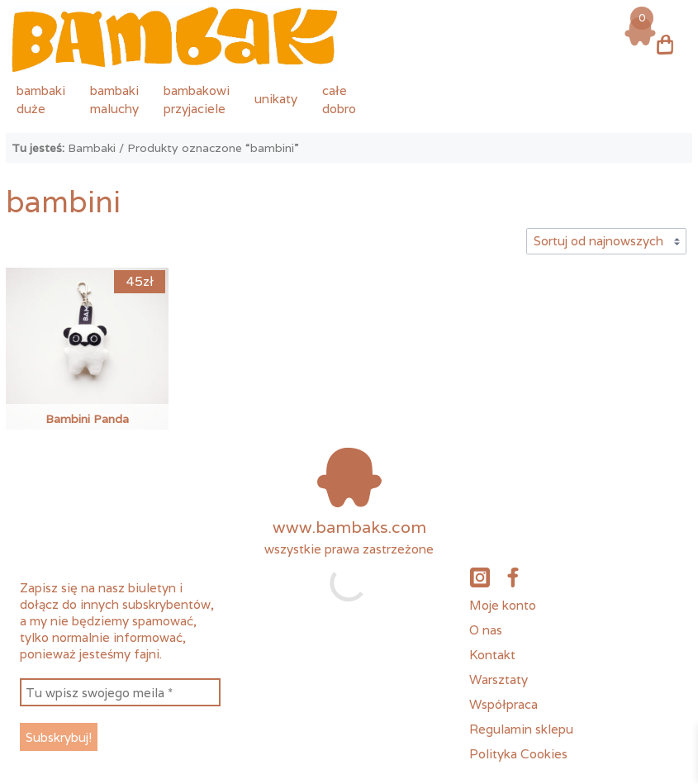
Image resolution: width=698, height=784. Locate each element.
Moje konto (503, 605)
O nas (486, 630)
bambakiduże (41, 99)
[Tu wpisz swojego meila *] (120, 692)
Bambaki (92, 148)
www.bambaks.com (349, 527)
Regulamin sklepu (521, 729)
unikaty (276, 98)
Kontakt (492, 654)
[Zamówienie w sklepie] (606, 241)
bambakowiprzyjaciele (197, 99)
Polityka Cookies (518, 753)
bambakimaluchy (114, 99)
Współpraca (503, 704)
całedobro (339, 99)
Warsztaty (499, 679)
